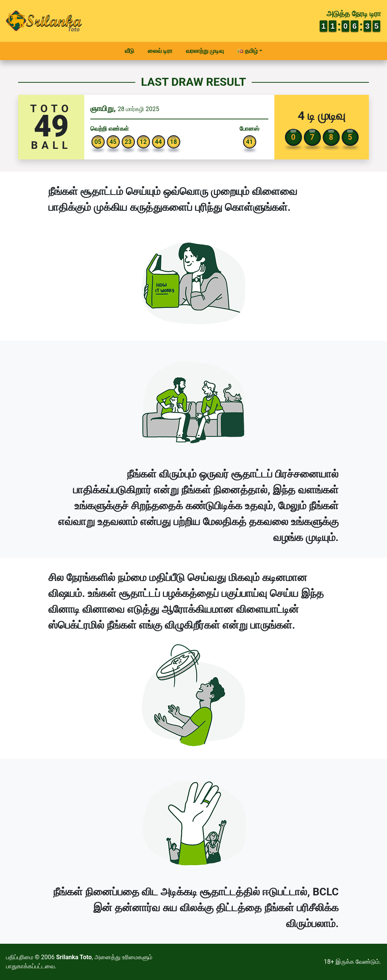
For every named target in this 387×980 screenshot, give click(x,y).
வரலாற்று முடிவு (205, 51)
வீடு (129, 51)
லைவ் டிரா (160, 51)
